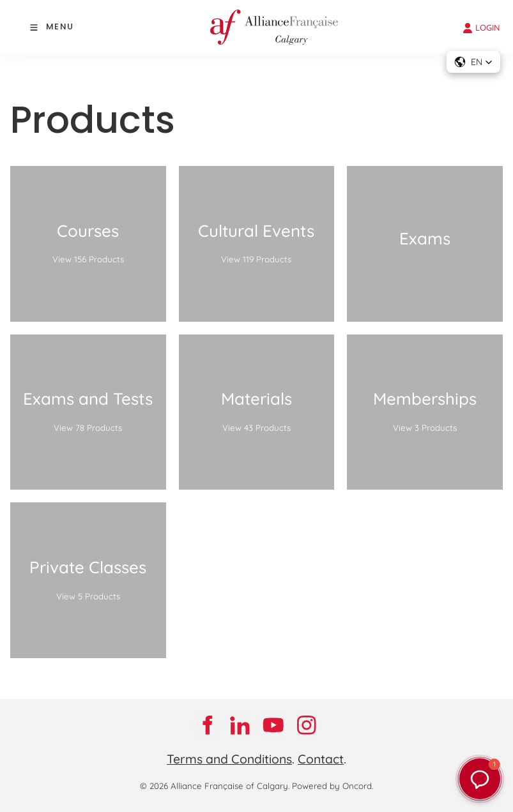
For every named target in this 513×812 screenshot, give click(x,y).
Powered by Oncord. (333, 786)
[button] (473, 62)
